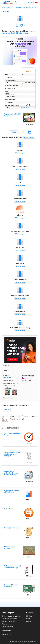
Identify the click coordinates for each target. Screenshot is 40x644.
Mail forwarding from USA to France (11, 491)
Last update (8, 384)
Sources (6, 370)
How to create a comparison (11, 616)
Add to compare (29, 137)
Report (13, 132)
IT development (19, 8)
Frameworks (32, 8)
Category (7, 376)
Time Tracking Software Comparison (12, 434)
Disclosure (30, 616)
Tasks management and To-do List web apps (12, 567)
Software (9, 8)
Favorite (17, 25)
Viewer (6, 381)
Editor (24, 381)
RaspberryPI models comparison (11, 586)
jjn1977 (13, 416)
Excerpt (6, 365)
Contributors (8, 388)
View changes (8, 398)
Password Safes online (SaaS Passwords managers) (12, 454)
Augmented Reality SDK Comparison (15, 33)
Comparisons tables (8, 621)
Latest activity (6, 634)
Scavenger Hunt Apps (12, 528)
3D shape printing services (10, 548)
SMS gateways (9, 509)
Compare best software (9, 619)
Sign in (30, 2)
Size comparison (7, 627)
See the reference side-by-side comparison (19, 31)
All (3, 8)
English (36, 2)
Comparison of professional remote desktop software (11, 473)
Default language (28, 376)
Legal (28, 619)
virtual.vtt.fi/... (26, 108)
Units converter (7, 624)
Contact (29, 621)
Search (16, 2)
